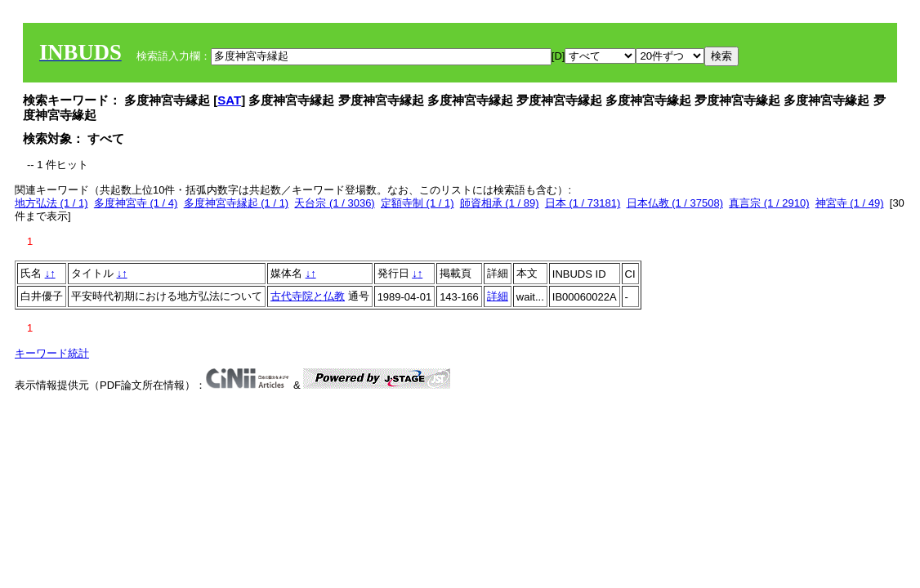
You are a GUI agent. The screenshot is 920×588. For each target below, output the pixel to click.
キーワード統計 (52, 353)
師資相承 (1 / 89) (500, 203)
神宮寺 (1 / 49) (850, 203)
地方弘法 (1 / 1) (51, 203)
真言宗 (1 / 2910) (769, 203)
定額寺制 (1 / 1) (418, 203)
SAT (229, 100)
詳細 (498, 296)
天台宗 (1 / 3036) (334, 203)
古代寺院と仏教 (308, 296)
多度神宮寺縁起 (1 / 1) (237, 203)
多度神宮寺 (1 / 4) (136, 203)
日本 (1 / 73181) (583, 203)
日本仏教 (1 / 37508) (675, 203)
